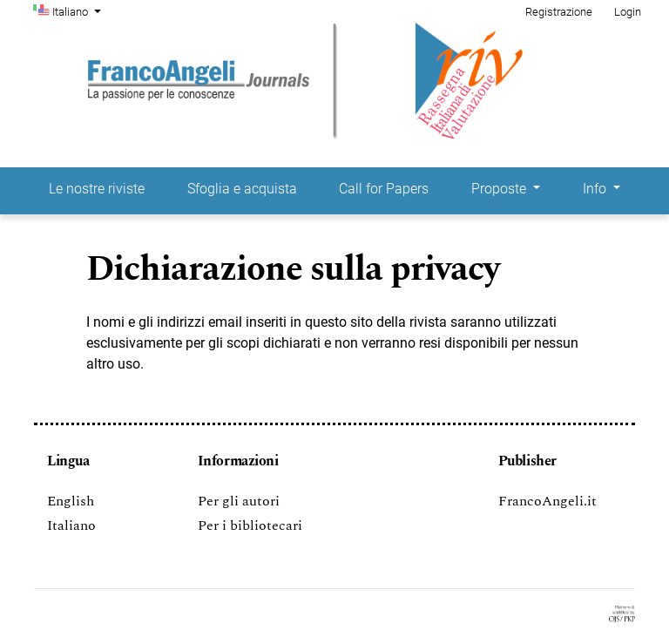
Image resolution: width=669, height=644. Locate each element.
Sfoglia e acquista (242, 189)
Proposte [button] (500, 189)
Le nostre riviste (97, 189)
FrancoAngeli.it (547, 501)
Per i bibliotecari (250, 525)
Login (628, 12)
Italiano (78, 10)
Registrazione (559, 12)
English (71, 501)
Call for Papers (384, 189)
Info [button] (596, 189)
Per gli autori (239, 501)
